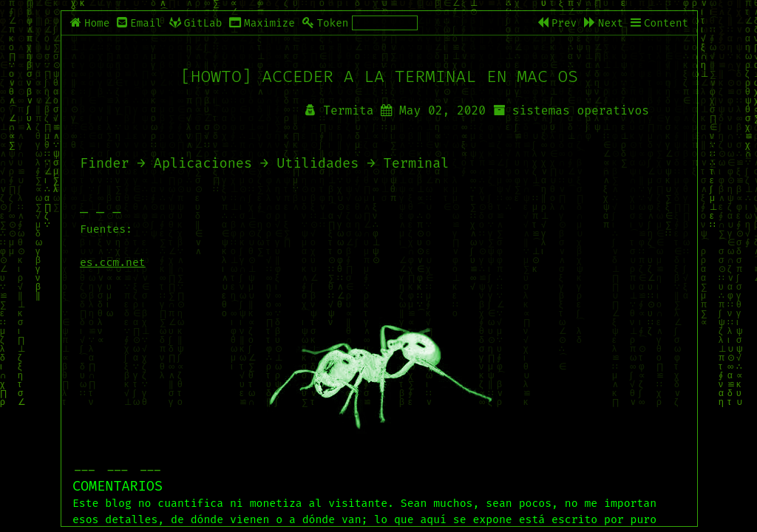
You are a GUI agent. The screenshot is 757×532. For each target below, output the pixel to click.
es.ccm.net (113, 262)
